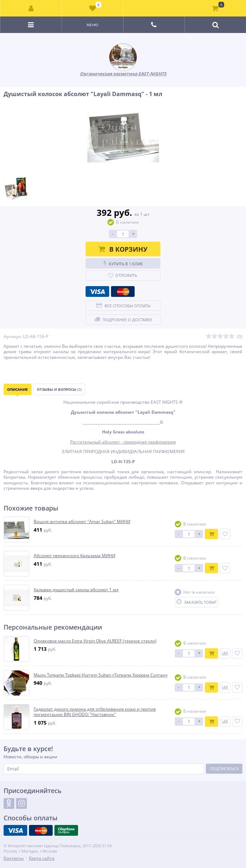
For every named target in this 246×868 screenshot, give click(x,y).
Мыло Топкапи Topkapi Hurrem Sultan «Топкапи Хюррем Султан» (101, 675)
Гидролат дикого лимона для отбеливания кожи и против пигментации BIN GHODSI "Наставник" (95, 712)
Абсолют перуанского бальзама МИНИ (74, 556)
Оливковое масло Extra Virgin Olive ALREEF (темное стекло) (95, 641)
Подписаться (224, 769)
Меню (93, 25)
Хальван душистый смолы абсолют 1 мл (76, 590)
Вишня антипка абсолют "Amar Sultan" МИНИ (82, 522)
